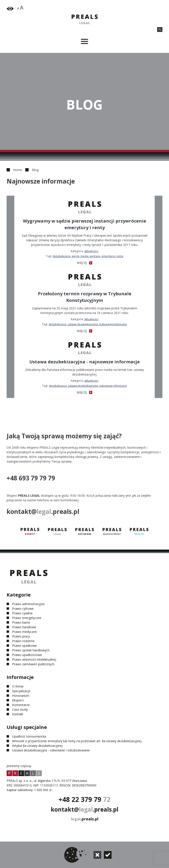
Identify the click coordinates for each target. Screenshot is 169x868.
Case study (20, 709)
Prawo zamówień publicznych (33, 664)
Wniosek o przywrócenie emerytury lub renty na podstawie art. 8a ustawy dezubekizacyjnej (77, 741)
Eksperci (18, 700)
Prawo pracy (21, 636)
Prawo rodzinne (23, 641)
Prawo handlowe (24, 627)
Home (18, 170)
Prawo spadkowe (24, 646)
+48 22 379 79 (84, 799)
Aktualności (91, 251)
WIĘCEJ (85, 263)
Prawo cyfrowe (23, 609)
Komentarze (21, 705)
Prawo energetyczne (27, 618)
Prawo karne (21, 622)
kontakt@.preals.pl (85, 809)
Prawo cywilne (22, 613)
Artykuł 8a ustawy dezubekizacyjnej (37, 746)
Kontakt (18, 714)
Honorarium (21, 696)
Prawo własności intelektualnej (34, 659)
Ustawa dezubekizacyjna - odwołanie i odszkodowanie (51, 750)
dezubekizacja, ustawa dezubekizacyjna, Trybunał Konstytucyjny (88, 324)
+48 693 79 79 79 (31, 478)
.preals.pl (85, 819)
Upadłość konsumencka (29, 736)
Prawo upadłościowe (27, 655)
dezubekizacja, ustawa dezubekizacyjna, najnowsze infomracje (88, 386)
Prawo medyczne (24, 632)
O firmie (18, 686)
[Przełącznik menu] (84, 41)
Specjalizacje (21, 691)
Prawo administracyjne (28, 604)
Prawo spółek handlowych (31, 650)
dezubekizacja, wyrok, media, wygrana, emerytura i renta (88, 256)
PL (160, 29)
